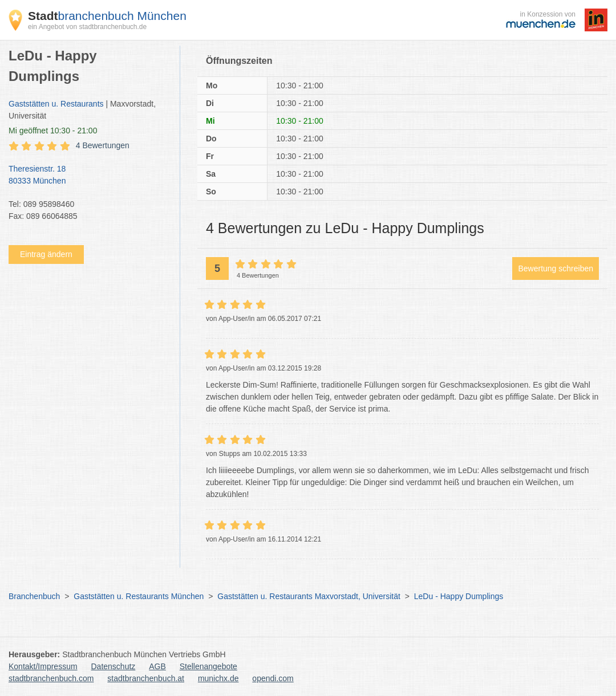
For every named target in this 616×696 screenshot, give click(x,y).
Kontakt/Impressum (43, 666)
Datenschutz (114, 666)
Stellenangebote (208, 666)
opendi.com (273, 678)
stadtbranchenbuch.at (146, 678)
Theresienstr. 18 (88, 176)
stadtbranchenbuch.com (51, 678)
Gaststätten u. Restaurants (56, 104)
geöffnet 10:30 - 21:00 (53, 131)
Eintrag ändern (46, 254)
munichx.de (218, 678)
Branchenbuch (34, 596)
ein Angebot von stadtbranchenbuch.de (87, 27)
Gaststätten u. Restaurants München (139, 596)
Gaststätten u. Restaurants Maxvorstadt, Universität (309, 596)
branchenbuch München (107, 16)
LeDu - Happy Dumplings (459, 596)
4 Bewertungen (103, 145)
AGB (157, 666)
